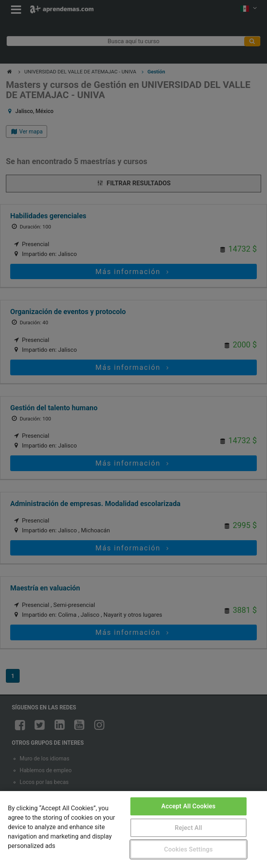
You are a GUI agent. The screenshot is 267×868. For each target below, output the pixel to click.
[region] (133, 830)
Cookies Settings (188, 849)
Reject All (188, 828)
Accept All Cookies (188, 806)
